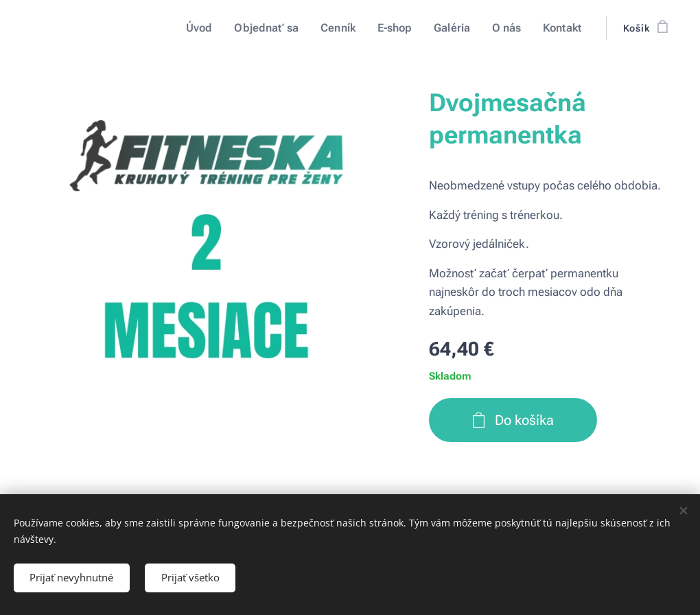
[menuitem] (214, 28)
